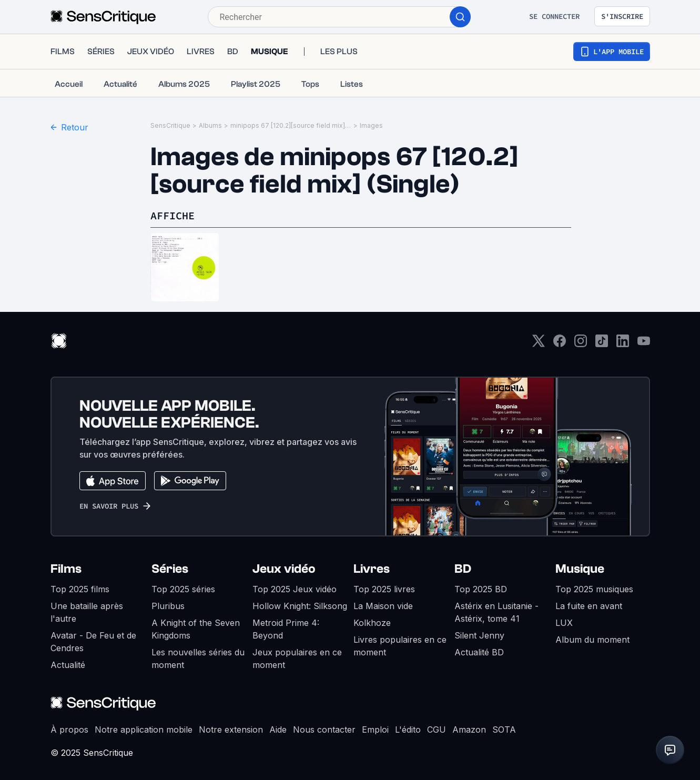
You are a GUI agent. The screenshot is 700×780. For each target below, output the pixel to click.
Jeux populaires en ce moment (297, 659)
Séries (170, 569)
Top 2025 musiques (594, 589)
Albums (210, 125)
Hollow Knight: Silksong (300, 606)
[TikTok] (602, 344)
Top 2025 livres (384, 589)
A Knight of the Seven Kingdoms (196, 629)
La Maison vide (383, 606)
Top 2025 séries (183, 589)
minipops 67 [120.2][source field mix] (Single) (291, 125)
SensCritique (170, 125)
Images (371, 125)
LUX (564, 623)
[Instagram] (581, 344)
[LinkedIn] (623, 344)
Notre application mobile (144, 730)
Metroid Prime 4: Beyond (286, 629)
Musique (580, 569)
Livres (372, 569)
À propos (69, 730)
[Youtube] (644, 344)
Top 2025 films (80, 589)
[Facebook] (560, 344)
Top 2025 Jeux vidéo (295, 589)
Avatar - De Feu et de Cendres (93, 642)
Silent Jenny (479, 635)
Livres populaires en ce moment (400, 646)
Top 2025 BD (481, 589)
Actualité (68, 665)
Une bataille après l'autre (87, 612)
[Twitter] (539, 344)
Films (66, 569)
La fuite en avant (589, 606)
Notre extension (231, 730)
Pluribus (168, 606)
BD (463, 569)
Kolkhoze (372, 623)
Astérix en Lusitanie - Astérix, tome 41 (496, 612)
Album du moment (592, 640)
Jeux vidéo (284, 569)
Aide (278, 730)
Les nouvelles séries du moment (198, 659)
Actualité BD (479, 652)
